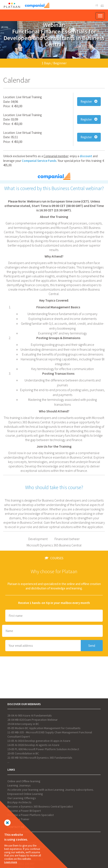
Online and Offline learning (24, 781)
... (8, 762)
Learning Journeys (19, 785)
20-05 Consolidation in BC (23, 753)
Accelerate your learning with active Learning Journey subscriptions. (51, 790)
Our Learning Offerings (22, 798)
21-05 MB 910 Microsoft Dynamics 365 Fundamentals (40, 758)
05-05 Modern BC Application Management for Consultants (44, 728)
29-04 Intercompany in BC (23, 724)
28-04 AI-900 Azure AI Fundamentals (30, 715)
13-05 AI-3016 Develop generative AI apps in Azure (39, 741)
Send (92, 646)
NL (97, 5)
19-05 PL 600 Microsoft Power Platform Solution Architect (43, 749)
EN (102, 5)
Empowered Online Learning (25, 794)
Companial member (56, 156)
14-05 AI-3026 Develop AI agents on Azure (33, 745)
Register (89, 101)
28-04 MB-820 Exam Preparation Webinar (33, 720)
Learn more (11, 862)
